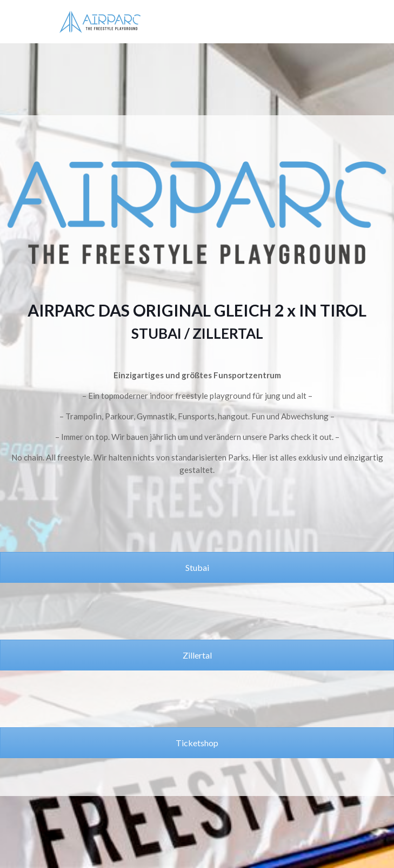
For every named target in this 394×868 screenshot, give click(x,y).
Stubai (197, 567)
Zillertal (197, 655)
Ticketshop (197, 743)
